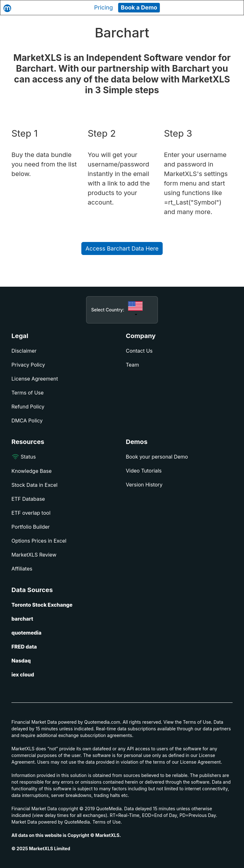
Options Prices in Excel (39, 541)
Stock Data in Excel (34, 485)
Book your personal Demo (157, 457)
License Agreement (35, 379)
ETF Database (28, 499)
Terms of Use (27, 393)
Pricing (103, 7)
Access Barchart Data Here (122, 248)
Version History (144, 485)
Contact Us (139, 351)
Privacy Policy (28, 365)
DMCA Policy (27, 421)
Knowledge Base (31, 471)
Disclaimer (24, 351)
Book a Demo (139, 7)
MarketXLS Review (34, 555)
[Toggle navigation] (233, 8)
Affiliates (22, 569)
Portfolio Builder (31, 527)
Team (132, 365)
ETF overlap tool (31, 513)
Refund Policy (28, 407)
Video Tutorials (144, 471)
